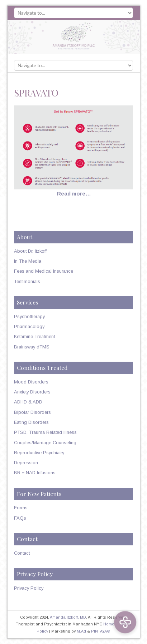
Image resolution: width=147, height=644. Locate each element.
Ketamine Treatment (34, 336)
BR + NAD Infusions (35, 473)
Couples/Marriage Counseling (45, 443)
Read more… (74, 194)
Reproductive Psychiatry (39, 453)
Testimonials (27, 281)
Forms (21, 508)
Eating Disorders (31, 422)
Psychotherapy (29, 316)
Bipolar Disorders (32, 412)
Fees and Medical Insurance (44, 271)
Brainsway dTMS (32, 347)
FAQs (20, 518)
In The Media (28, 261)
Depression (26, 463)
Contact (22, 553)
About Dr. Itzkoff (30, 251)
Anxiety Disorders (32, 392)
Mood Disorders (31, 382)
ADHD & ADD (28, 402)
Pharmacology (29, 326)
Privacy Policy (29, 588)
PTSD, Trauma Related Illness (45, 432)
